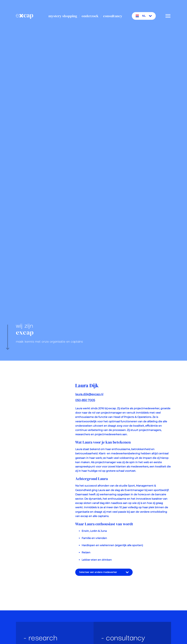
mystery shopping (63, 16)
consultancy (113, 16)
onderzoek (90, 16)
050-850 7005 (85, 403)
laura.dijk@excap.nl (89, 397)
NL (144, 16)
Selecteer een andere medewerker (104, 575)
